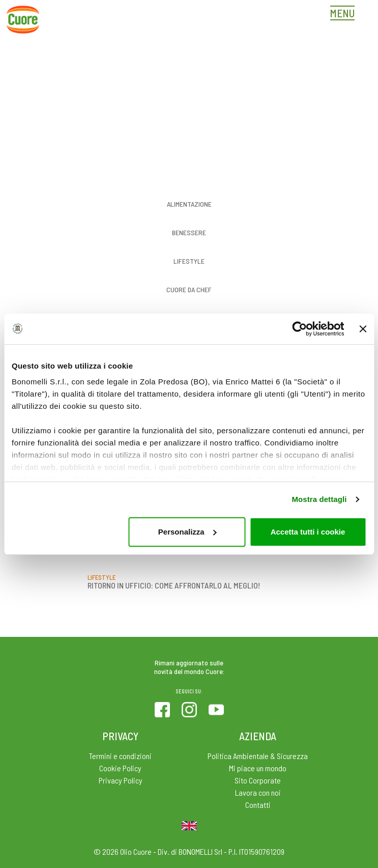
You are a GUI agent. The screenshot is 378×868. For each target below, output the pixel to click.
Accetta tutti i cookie (308, 532)
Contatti (258, 805)
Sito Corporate (258, 780)
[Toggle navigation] (345, 14)
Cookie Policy (120, 768)
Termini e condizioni (120, 756)
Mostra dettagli (319, 499)
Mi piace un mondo (258, 768)
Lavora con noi (258, 792)
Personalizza (187, 532)
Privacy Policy (121, 780)
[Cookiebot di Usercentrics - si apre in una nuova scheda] (299, 329)
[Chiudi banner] (363, 329)
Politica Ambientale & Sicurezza (258, 756)
